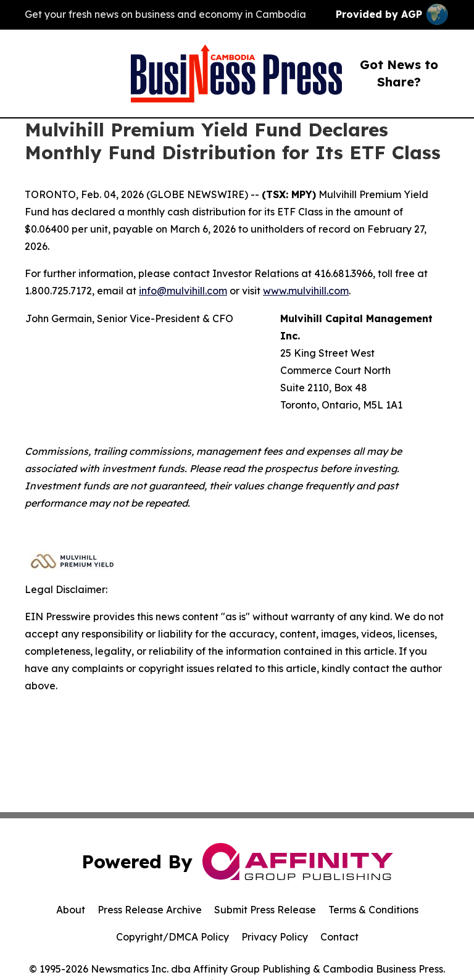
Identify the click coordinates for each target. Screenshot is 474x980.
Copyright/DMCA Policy (173, 937)
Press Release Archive (150, 910)
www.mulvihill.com (306, 291)
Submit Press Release (265, 910)
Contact (339, 937)
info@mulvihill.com (183, 291)
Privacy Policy (275, 937)
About (71, 910)
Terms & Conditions (373, 910)
